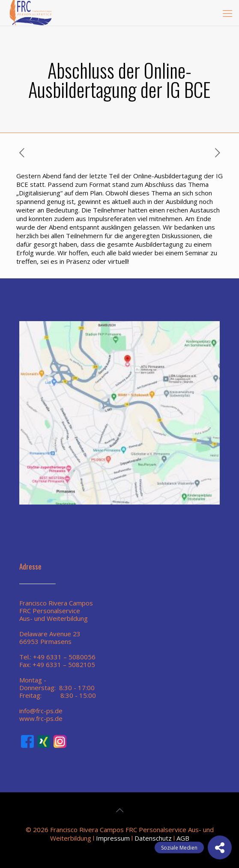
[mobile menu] (227, 13)
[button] (220, 847)
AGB (183, 838)
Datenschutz (153, 838)
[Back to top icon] (119, 810)
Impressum (113, 838)
